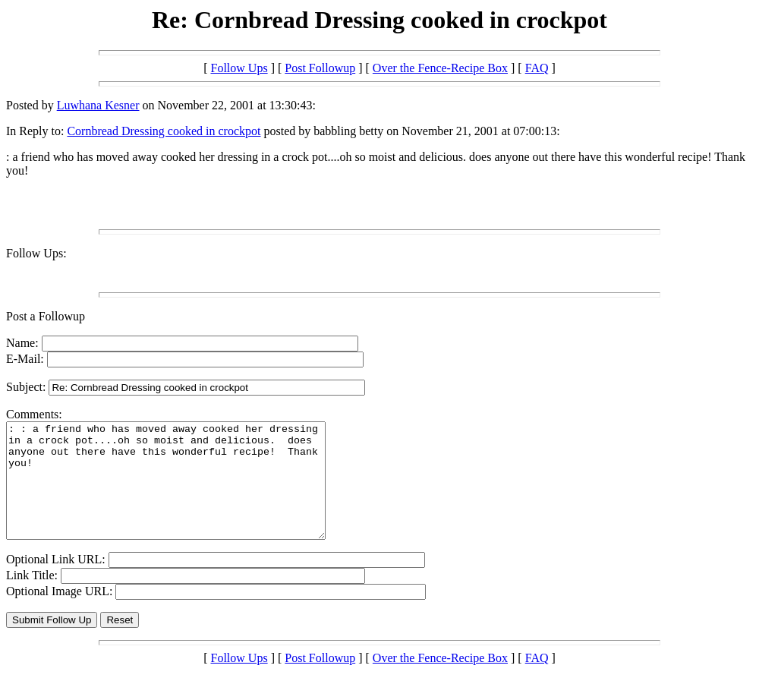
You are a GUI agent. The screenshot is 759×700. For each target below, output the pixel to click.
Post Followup (320, 68)
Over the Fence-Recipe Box (440, 68)
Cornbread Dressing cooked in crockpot (164, 131)
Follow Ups (239, 68)
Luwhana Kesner (98, 105)
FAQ (537, 68)
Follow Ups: (36, 253)
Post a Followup (46, 316)
